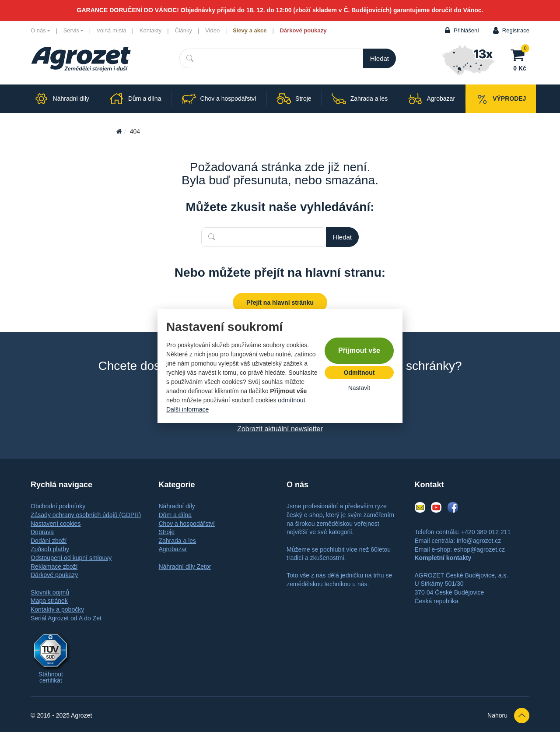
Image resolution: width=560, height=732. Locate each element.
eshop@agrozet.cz (479, 549)
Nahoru (508, 716)
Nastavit (359, 388)
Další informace (187, 409)
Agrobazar (173, 549)
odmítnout (291, 400)
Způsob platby (50, 549)
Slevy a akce (250, 30)
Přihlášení (466, 30)
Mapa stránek (49, 601)
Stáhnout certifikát (51, 677)
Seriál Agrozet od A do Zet (66, 618)
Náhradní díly (177, 506)
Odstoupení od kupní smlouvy (71, 558)
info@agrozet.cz (479, 541)
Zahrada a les (178, 541)
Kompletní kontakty (443, 558)
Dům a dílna (175, 515)
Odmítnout (359, 373)
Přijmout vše (359, 350)
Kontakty (151, 30)
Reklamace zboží (54, 567)
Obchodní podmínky (58, 506)
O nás (40, 30)
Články (183, 30)
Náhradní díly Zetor (185, 567)
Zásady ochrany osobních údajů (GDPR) (86, 515)
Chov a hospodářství (187, 524)
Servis (73, 30)
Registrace (516, 30)
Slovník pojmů (50, 592)
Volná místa (112, 30)
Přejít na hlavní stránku (280, 303)
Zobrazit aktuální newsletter (280, 429)
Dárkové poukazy (303, 30)
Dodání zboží (49, 541)
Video (212, 30)
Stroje (167, 532)
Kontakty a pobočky (57, 609)
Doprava (42, 532)
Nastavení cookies (56, 524)
